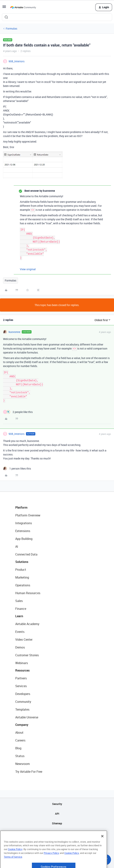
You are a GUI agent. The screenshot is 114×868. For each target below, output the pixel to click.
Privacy (57, 833)
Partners (21, 678)
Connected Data (26, 554)
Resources (22, 670)
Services (21, 686)
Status (20, 756)
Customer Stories (27, 655)
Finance (21, 609)
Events (20, 632)
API (57, 814)
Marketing (22, 577)
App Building (24, 539)
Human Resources (28, 593)
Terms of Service (13, 866)
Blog (18, 748)
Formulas (11, 28)
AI (17, 547)
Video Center (24, 640)
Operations (23, 585)
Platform (21, 507)
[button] (4, 8)
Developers (23, 694)
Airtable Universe (27, 717)
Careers (20, 740)
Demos (20, 647)
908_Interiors (17, 61)
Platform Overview (28, 515)
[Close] (102, 846)
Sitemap (57, 823)
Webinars (22, 663)
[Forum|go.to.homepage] (23, 7)
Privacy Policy (51, 862)
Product (21, 570)
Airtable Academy (27, 624)
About (19, 733)
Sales (19, 601)
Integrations (24, 523)
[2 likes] (18, 412)
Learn (19, 616)
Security (57, 804)
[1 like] (17, 468)
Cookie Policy (15, 859)
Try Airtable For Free (29, 772)
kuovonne (14, 332)
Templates (22, 709)
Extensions (23, 531)
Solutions (22, 562)
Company (22, 725)
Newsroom (23, 764)
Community (23, 702)
